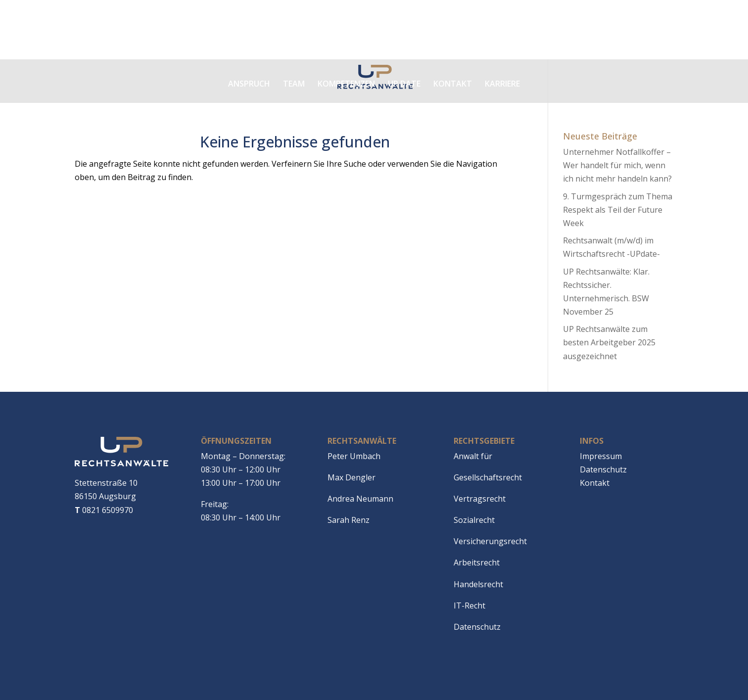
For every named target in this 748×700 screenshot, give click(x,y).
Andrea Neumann (360, 499)
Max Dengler (351, 477)
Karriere (502, 84)
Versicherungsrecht (490, 541)
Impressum (601, 456)
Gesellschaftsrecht (488, 477)
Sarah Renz (349, 520)
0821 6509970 (104, 510)
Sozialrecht (474, 520)
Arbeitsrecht (477, 562)
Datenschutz (477, 627)
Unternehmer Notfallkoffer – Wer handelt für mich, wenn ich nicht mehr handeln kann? (617, 165)
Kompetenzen (346, 84)
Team (294, 84)
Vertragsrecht (480, 499)
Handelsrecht (478, 584)
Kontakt (453, 84)
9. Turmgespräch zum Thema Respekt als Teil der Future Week (618, 210)
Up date (404, 84)
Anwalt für (473, 456)
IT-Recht (469, 606)
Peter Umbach (354, 456)
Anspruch (249, 84)
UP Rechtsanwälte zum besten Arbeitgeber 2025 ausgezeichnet (609, 342)
